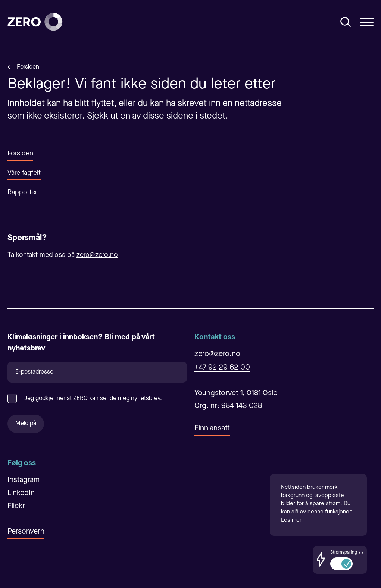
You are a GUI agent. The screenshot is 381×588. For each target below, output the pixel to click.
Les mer (291, 520)
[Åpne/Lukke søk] (346, 22)
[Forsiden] (35, 22)
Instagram (24, 480)
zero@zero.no (97, 255)
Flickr (16, 506)
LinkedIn (21, 493)
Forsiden (28, 67)
